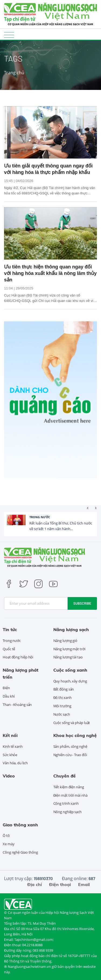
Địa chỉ (34, 884)
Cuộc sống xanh (70, 670)
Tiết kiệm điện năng (69, 787)
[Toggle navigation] (9, 35)
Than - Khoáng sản (17, 705)
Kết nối (10, 735)
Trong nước (40, 517)
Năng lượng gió (65, 641)
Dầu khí (9, 696)
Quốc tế (9, 649)
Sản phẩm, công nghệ (70, 746)
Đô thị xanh (62, 698)
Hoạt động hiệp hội (18, 657)
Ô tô (6, 836)
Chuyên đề (65, 776)
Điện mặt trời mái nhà (70, 795)
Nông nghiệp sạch (67, 812)
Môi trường (62, 706)
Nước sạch (62, 714)
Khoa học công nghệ (75, 735)
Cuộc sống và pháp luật (72, 723)
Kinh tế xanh (13, 746)
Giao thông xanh (20, 825)
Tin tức (10, 629)
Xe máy (8, 844)
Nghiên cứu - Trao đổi (70, 755)
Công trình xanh (66, 803)
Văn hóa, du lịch (15, 763)
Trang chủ (14, 73)
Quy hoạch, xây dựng (70, 681)
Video (9, 776)
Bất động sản (64, 689)
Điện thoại (60, 884)
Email (84, 884)
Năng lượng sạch (71, 629)
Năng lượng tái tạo (68, 657)
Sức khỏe (10, 755)
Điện (6, 688)
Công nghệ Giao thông (20, 852)
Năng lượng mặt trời (69, 649)
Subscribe (82, 603)
